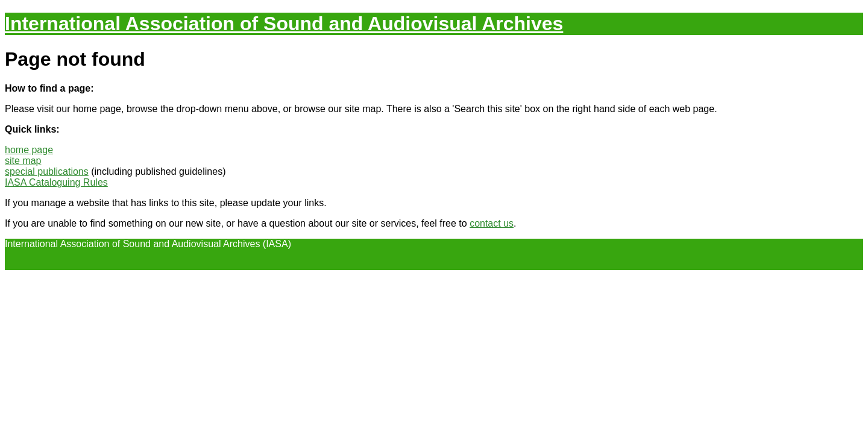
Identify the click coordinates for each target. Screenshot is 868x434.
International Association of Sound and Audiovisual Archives (284, 24)
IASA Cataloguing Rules (56, 182)
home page (29, 150)
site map (23, 161)
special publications (47, 171)
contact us (492, 223)
